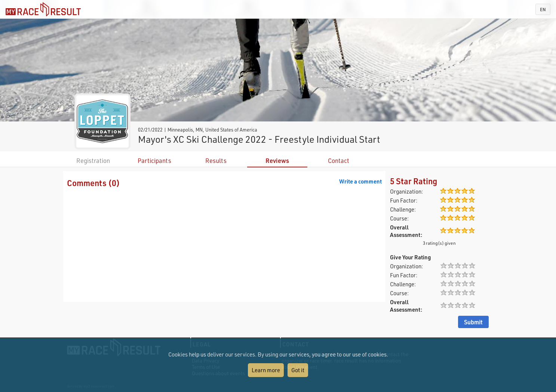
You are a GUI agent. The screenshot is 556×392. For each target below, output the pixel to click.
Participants (154, 160)
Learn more (266, 370)
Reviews (277, 160)
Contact (339, 160)
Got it (298, 370)
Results (216, 160)
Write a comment (360, 181)
